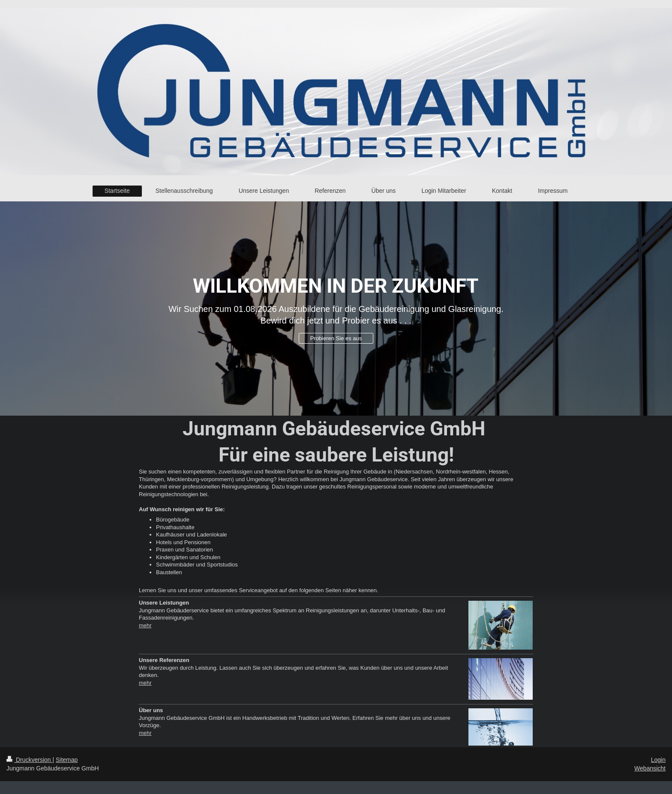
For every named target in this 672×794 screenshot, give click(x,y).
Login (658, 760)
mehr (145, 625)
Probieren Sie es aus (336, 338)
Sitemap (67, 760)
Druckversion (29, 760)
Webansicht (650, 768)
